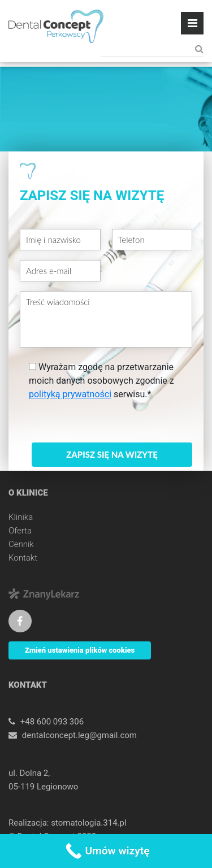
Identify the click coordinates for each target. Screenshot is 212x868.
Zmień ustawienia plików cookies (80, 650)
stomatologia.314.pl (88, 823)
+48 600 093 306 (52, 722)
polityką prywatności (70, 394)
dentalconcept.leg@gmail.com (79, 735)
